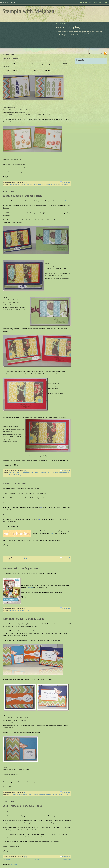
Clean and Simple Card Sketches (20, 473)
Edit (107, 2)
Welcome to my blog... (69, 27)
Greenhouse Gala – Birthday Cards (23, 619)
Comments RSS (99, 2)
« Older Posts (67, 859)
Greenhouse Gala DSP (52, 184)
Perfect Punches (63, 794)
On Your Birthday (51, 794)
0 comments (66, 182)
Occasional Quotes (39, 794)
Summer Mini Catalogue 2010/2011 (23, 568)
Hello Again (64, 184)
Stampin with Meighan (28, 11)
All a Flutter (12, 794)
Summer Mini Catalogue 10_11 (19, 610)
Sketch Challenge (16, 475)
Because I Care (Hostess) (35, 184)
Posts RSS (89, 2)
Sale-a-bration (13, 560)
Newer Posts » (7, 859)
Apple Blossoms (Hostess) (17, 184)
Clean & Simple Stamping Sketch (22, 196)
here (67, 201)
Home (82, 2)
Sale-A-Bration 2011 (15, 483)
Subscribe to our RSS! (96, 54)
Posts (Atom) (15, 864)
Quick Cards (10, 59)
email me (52, 533)
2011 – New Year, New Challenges (22, 806)
